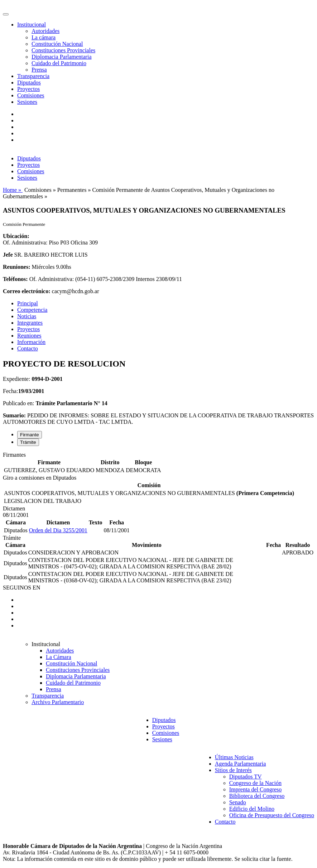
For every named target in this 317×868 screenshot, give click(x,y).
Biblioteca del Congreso (257, 796)
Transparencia (33, 76)
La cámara (44, 37)
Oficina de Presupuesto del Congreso (272, 815)
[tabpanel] (158, 463)
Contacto (28, 348)
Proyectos (28, 89)
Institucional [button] (32, 25)
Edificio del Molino (252, 809)
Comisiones (31, 95)
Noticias (27, 316)
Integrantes (30, 323)
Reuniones (29, 336)
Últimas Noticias (234, 757)
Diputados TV (246, 777)
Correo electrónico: (27, 291)
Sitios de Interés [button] (233, 770)
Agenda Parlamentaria (241, 764)
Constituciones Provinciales (63, 50)
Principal (28, 303)
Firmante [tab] (30, 435)
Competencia (32, 310)
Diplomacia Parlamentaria (61, 57)
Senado (238, 802)
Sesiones (27, 102)
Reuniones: (16, 267)
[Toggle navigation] (6, 14)
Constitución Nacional (57, 44)
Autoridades (45, 31)
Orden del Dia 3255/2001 (58, 530)
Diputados (29, 83)
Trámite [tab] (28, 442)
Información (31, 342)
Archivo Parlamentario (58, 702)
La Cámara (59, 657)
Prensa (39, 70)
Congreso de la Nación (255, 783)
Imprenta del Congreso (256, 789)
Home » (13, 190)
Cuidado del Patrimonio (59, 63)
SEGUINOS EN (21, 588)
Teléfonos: (15, 279)
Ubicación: (16, 236)
